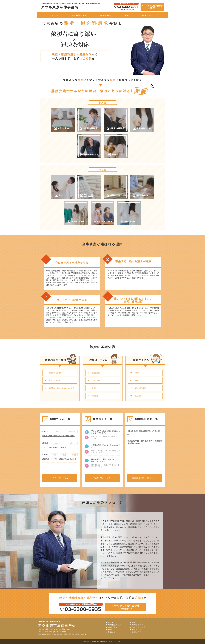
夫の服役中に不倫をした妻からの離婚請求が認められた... (145, 442)
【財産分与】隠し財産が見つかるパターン (145, 432)
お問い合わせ (137, 632)
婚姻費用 (92, 396)
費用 (127, 15)
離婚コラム (136, 622)
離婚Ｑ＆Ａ (148, 15)
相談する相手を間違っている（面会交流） (59, 436)
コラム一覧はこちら (60, 478)
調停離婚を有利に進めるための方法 (58, 388)
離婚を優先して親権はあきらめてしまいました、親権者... (106, 460)
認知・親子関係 (137, 388)
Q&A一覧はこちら (102, 478)
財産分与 (92, 388)
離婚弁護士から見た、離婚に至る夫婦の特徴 (59, 459)
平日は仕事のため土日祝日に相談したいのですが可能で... (106, 432)
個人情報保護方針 (139, 627)
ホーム (55, 15)
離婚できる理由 (51, 380)
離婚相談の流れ (79, 15)
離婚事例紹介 (137, 625)
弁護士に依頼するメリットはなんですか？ (106, 446)
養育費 (134, 373)
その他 (57, 443)
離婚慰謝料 (93, 373)
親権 (133, 380)
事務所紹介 (106, 15)
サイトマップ (137, 630)
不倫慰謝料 (93, 380)
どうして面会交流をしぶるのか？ (55, 447)
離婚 (57, 432)
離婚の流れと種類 (52, 373)
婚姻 (55, 455)
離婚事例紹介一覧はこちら (145, 478)
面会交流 (135, 396)
